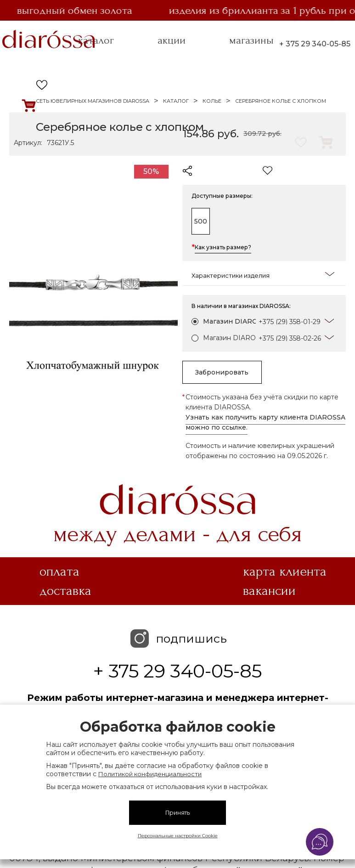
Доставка (65, 591)
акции (172, 40)
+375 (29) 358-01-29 (290, 322)
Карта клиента (285, 571)
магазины (251, 40)
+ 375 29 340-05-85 (315, 44)
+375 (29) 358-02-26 (290, 338)
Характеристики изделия (263, 275)
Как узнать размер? (223, 248)
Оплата (59, 571)
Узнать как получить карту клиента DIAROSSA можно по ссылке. (265, 422)
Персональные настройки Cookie (178, 836)
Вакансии (269, 591)
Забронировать (228, 372)
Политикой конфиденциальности (150, 774)
